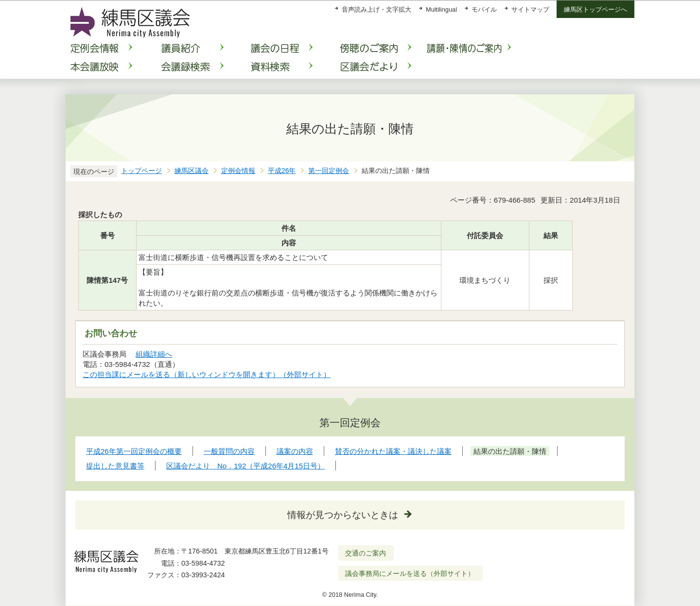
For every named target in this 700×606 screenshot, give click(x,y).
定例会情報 (238, 171)
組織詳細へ (154, 354)
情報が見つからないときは (343, 515)
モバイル (484, 9)
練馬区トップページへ (595, 9)
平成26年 (282, 171)
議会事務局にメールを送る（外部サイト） (410, 573)
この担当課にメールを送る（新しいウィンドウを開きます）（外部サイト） (207, 374)
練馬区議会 (192, 171)
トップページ (141, 171)
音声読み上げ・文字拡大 (376, 9)
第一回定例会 (329, 171)
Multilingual (441, 9)
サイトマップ (530, 9)
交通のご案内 (366, 553)
